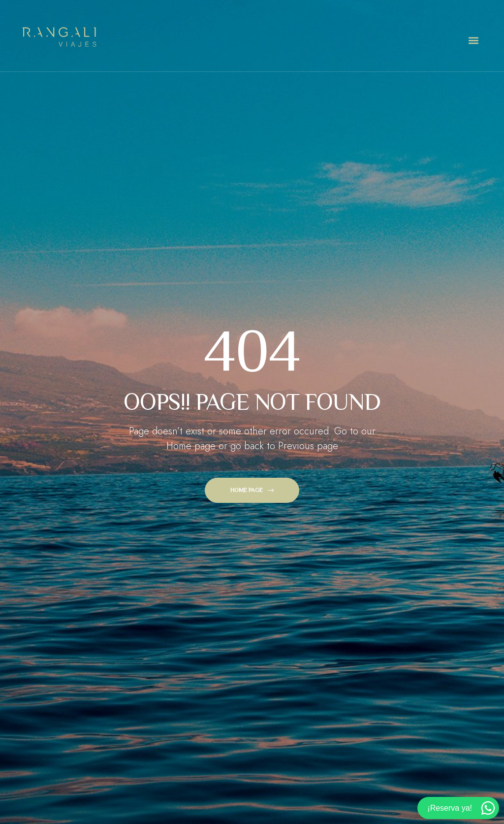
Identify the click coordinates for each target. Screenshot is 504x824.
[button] (473, 41)
